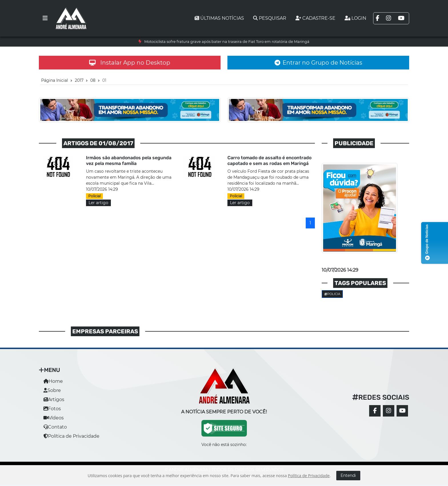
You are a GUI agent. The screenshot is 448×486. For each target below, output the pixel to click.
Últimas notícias (219, 18)
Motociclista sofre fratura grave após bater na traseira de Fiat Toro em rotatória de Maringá (227, 42)
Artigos (54, 400)
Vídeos (54, 418)
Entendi (348, 475)
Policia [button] (332, 294)
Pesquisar (270, 18)
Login (355, 18)
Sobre (52, 390)
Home (53, 381)
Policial (94, 196)
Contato (55, 427)
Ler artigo (98, 203)
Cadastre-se (315, 18)
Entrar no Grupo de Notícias (318, 63)
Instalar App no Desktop (130, 63)
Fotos (52, 409)
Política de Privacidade (71, 436)
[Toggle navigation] (45, 18)
